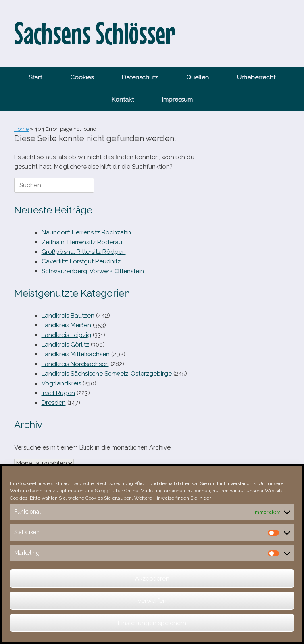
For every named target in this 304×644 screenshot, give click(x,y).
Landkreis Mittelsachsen (76, 354)
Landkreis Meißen (66, 325)
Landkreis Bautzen (68, 316)
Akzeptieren (152, 579)
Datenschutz (140, 77)
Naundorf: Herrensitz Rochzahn (86, 232)
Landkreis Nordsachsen (75, 364)
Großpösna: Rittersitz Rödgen (84, 252)
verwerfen (152, 601)
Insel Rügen (58, 393)
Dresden (54, 403)
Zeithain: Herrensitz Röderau (82, 242)
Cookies (82, 77)
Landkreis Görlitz (65, 345)
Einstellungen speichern (152, 623)
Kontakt (123, 100)
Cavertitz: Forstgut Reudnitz (81, 261)
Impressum (177, 100)
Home (21, 129)
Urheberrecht (256, 77)
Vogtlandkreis (61, 383)
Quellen (198, 77)
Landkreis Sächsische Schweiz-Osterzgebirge (107, 374)
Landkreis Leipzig (66, 335)
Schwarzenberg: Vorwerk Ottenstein (93, 271)
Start (35, 77)
